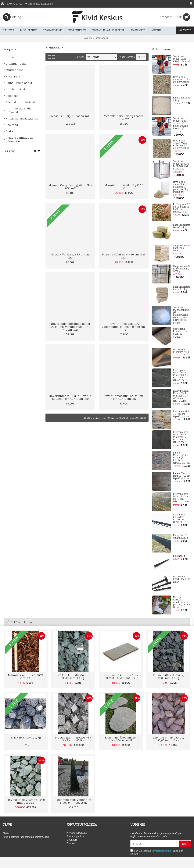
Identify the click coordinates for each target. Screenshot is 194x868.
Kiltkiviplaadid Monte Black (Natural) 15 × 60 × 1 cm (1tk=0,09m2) (181, 437)
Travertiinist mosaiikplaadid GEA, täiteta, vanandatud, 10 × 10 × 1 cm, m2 (70, 327)
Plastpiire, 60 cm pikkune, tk (181, 537)
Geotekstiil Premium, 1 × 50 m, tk (180, 332)
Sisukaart (72, 840)
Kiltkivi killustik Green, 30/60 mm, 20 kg (73, 677)
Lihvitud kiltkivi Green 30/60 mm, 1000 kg (26, 801)
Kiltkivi (11, 57)
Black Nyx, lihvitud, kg (26, 737)
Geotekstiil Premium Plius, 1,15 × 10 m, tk (181, 352)
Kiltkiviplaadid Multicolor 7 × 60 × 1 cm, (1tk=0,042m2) (181, 498)
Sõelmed (12, 125)
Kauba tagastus (75, 836)
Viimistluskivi (15, 89)
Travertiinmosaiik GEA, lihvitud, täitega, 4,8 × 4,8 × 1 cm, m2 (70, 397)
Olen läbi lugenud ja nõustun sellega (157, 853)
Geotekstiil (13, 96)
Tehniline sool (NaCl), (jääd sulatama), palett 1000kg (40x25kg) (181, 123)
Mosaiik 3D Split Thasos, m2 (70, 116)
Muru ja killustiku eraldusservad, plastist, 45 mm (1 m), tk (182, 602)
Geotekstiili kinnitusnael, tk (181, 578)
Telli (185, 844)
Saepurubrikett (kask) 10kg (181, 226)
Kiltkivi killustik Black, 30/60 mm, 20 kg (168, 677)
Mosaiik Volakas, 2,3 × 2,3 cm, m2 (70, 256)
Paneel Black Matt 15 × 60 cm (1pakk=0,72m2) (182, 476)
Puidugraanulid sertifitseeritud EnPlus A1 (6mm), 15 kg (182, 208)
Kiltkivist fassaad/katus (22, 118)
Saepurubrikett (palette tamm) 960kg (181, 269)
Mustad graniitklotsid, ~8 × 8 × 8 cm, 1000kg (73, 739)
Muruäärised (15, 70)
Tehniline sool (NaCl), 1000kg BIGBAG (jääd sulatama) (181, 165)
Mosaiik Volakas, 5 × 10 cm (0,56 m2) (124, 256)
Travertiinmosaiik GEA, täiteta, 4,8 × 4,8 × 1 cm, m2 (124, 397)
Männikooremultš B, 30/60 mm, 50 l (26, 677)
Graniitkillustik (16, 64)
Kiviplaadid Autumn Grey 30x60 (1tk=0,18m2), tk (121, 677)
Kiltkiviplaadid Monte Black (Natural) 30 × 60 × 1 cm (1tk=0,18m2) (181, 375)
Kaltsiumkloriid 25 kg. (181, 99)
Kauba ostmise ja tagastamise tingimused (26, 837)
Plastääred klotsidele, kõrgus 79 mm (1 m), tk (181, 519)
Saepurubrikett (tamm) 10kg (181, 288)
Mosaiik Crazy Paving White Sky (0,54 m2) (70, 187)
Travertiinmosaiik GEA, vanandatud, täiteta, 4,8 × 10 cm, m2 (124, 327)
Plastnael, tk (180, 556)
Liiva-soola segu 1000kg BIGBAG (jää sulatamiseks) (181, 145)
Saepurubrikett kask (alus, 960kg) (181, 248)
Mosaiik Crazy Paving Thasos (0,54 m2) (124, 117)
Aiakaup (11, 131)
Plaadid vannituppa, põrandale (20, 139)
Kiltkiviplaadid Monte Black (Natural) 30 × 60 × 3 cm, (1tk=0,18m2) (181, 396)
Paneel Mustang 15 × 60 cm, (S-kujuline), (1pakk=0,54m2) (182, 458)
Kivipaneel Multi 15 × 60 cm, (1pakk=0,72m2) (182, 414)
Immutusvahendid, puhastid (19, 110)
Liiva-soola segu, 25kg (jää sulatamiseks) (181, 80)
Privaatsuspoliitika (77, 833)
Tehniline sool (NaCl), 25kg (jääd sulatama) (182, 59)
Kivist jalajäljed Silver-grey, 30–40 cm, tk (121, 739)
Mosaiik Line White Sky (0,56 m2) (124, 187)
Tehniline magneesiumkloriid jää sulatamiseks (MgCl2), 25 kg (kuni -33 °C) (182, 314)
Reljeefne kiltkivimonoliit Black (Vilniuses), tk (73, 801)
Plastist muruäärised (20, 102)
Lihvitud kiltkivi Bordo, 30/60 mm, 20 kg (168, 739)
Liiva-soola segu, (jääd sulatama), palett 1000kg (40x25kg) (181, 187)
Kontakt (71, 843)
